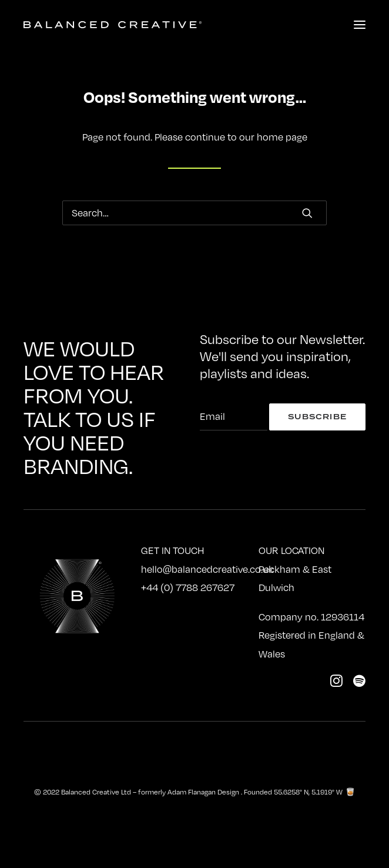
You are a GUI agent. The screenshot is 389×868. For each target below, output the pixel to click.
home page (282, 137)
